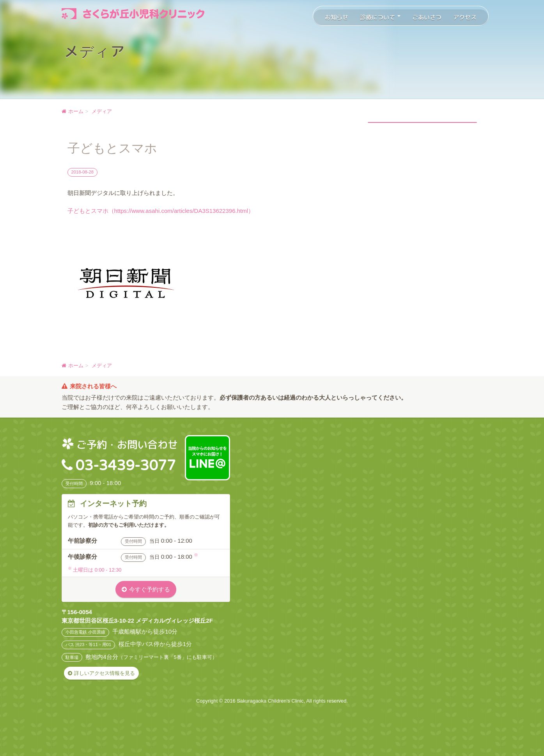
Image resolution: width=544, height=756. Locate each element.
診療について (380, 17)
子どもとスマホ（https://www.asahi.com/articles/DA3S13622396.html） (161, 211)
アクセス (465, 17)
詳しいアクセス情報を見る (105, 673)
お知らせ (337, 17)
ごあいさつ (427, 17)
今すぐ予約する (150, 589)
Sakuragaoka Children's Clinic (270, 701)
